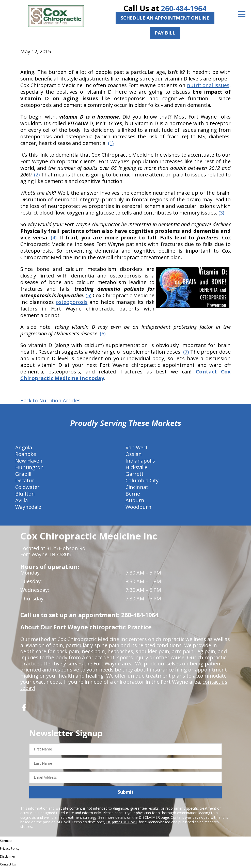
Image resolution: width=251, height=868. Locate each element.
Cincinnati (137, 487)
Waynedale (28, 507)
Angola (24, 447)
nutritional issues (208, 85)
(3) (221, 213)
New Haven (29, 461)
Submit (126, 792)
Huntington (29, 467)
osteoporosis (72, 302)
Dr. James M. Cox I (121, 822)
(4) (54, 238)
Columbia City (142, 480)
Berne (133, 494)
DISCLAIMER (149, 817)
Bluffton (25, 494)
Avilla (21, 500)
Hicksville (136, 467)
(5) (89, 295)
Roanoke (26, 454)
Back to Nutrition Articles (50, 401)
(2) (37, 175)
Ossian (134, 454)
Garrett (135, 474)
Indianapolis (140, 461)
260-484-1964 (184, 8)
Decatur (25, 480)
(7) (186, 352)
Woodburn (138, 507)
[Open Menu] (242, 14)
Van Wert (137, 447)
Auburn (135, 500)
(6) (103, 333)
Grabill (23, 474)
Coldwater (27, 487)
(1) (111, 143)
